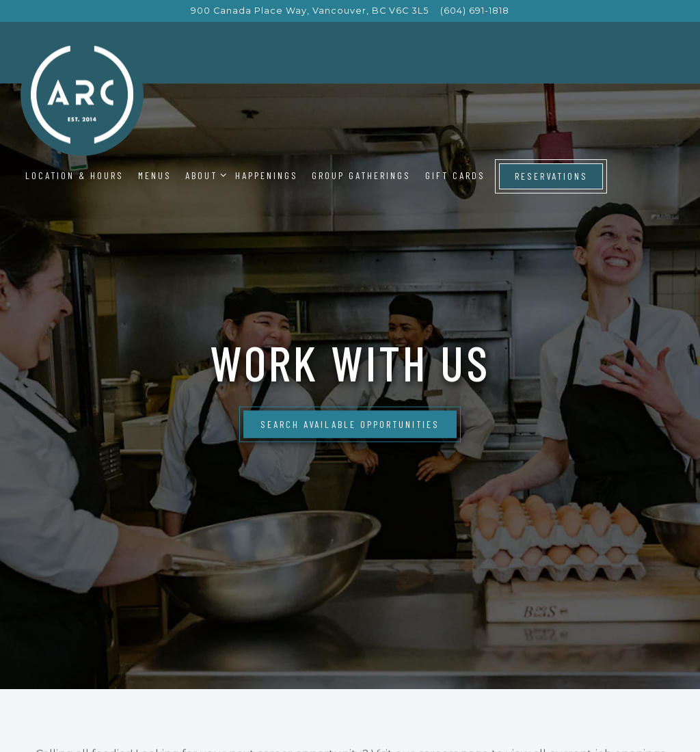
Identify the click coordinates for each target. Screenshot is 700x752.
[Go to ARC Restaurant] (310, 11)
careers (438, 730)
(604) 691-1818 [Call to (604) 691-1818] (475, 11)
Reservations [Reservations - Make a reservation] (551, 176)
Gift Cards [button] (455, 175)
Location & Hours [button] (75, 175)
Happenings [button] (267, 175)
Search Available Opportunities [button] (350, 411)
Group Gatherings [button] (361, 175)
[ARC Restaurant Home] (82, 94)
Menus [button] (155, 175)
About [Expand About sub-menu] (203, 175)
